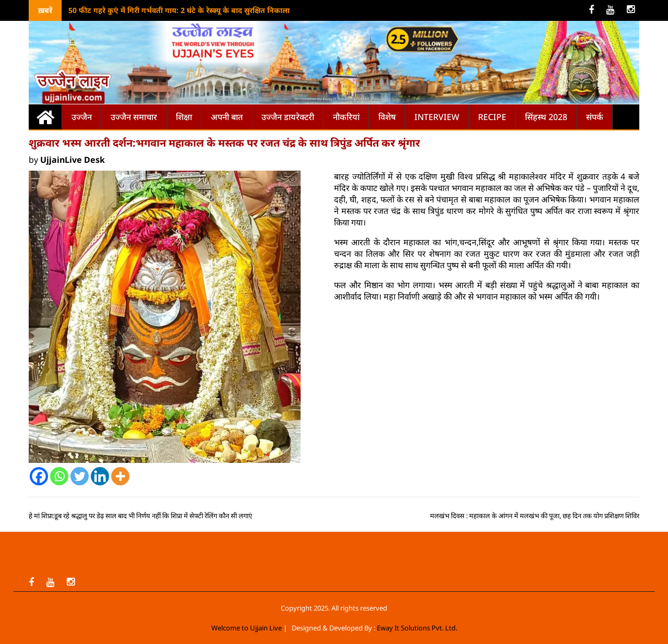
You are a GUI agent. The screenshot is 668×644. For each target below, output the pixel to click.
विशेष (387, 117)
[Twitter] (80, 476)
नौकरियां (346, 117)
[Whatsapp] (59, 476)
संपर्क (595, 117)
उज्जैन (82, 117)
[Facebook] (39, 476)
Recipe (492, 117)
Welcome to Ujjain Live (247, 628)
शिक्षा (184, 117)
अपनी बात (227, 117)
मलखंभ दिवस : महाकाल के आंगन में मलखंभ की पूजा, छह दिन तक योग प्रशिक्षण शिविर (535, 516)
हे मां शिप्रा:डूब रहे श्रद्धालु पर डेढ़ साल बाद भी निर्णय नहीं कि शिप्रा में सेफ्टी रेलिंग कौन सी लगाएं (140, 516)
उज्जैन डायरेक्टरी (288, 117)
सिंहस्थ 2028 (546, 117)
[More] (120, 476)
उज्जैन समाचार (134, 117)
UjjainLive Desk (73, 160)
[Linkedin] (100, 476)
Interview (437, 117)
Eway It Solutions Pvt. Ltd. (417, 628)
